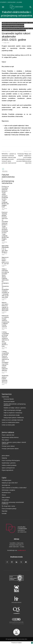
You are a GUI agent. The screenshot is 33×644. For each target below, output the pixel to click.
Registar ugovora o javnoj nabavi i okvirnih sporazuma (14, 443)
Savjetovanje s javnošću (9, 463)
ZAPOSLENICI (12, 2)
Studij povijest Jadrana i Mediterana (14, 418)
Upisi (4, 478)
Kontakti (4, 513)
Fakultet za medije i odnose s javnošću (15, 408)
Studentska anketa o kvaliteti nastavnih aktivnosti (5, 379)
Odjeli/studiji (5, 397)
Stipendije (5, 511)
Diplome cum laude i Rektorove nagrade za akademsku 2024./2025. (5, 306)
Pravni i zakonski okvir (8, 435)
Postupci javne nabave (8, 446)
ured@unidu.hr (22, 550)
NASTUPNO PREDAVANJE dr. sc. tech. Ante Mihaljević (5, 249)
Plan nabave (5, 440)
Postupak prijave (7, 480)
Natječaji (4, 458)
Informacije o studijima (8, 490)
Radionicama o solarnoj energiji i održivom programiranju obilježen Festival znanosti (5, 321)
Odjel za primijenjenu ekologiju (12, 410)
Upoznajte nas (6, 485)
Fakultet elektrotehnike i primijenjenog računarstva (13, 27)
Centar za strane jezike (8, 425)
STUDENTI (3, 2)
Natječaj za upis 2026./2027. (10, 483)
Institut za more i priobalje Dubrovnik (12, 420)
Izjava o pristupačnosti (8, 468)
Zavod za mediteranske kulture (11, 422)
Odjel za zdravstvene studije (12, 415)
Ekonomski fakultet (9, 401)
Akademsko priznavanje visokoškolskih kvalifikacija (13, 503)
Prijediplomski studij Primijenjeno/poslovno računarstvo (14, 30)
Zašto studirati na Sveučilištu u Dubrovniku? (14, 488)
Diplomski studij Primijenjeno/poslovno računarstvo (13, 25)
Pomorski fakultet (9, 399)
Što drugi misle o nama (8, 506)
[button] (3, 7)
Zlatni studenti (6, 497)
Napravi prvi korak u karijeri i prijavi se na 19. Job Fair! (5, 261)
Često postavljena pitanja (9, 509)
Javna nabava (8, 432)
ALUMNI (19, 2)
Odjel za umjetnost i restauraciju (13, 413)
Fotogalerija (5, 500)
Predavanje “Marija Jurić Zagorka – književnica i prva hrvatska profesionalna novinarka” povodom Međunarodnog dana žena (24, 158)
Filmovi (4, 495)
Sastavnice (7, 394)
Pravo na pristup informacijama (11, 460)
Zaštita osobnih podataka (9, 465)
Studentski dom (6, 493)
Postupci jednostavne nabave (10, 449)
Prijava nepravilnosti (7, 470)
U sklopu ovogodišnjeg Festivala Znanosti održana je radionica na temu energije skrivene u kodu (5, 339)
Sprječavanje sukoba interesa (10, 437)
